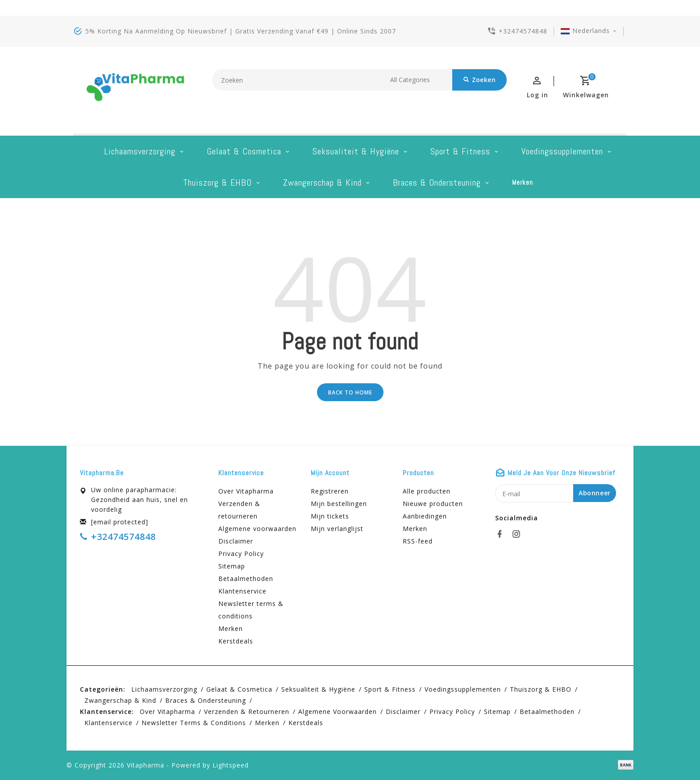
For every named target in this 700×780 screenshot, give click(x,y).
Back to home (350, 392)
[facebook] (502, 534)
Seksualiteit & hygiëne (356, 151)
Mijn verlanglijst (337, 529)
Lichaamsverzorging (140, 151)
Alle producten (427, 491)
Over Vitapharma (246, 491)
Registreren (330, 491)
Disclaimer (236, 541)
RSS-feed (418, 541)
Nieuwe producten (433, 504)
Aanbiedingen (425, 516)
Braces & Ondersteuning (437, 183)
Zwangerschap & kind (322, 183)
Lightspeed (231, 765)
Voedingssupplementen (562, 151)
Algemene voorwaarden (257, 529)
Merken (523, 182)
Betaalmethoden (246, 579)
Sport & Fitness (460, 151)
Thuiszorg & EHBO (217, 183)
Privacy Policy (241, 554)
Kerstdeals (236, 641)
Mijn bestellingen (339, 504)
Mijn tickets (330, 516)
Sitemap (232, 566)
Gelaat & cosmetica (244, 151)
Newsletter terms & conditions (251, 610)
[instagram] (519, 534)
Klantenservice (242, 591)
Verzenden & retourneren (239, 510)
